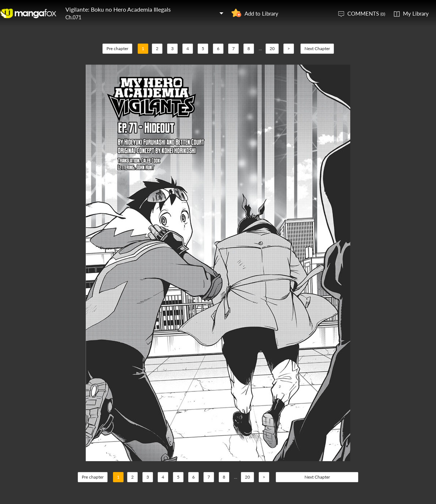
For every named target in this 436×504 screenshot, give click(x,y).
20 (272, 48)
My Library (416, 13)
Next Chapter (317, 48)
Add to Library (261, 13)
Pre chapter (117, 48)
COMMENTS (366, 13)
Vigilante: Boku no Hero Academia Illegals (118, 9)
